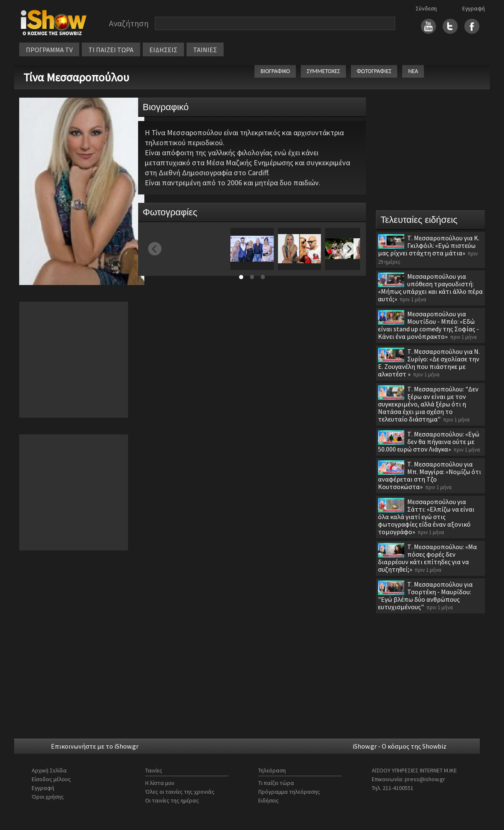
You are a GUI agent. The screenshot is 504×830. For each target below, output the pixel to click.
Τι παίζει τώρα (276, 783)
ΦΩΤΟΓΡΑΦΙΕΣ (374, 71)
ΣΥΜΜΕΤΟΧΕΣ (323, 71)
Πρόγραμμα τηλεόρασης (289, 792)
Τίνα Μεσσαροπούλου (76, 77)
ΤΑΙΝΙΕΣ (205, 50)
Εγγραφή (474, 8)
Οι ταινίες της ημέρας (172, 800)
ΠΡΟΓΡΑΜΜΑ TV (49, 50)
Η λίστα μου (160, 783)
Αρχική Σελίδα (49, 770)
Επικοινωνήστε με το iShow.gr (95, 746)
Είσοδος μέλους (51, 779)
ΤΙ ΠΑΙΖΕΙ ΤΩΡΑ (111, 50)
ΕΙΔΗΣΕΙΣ (163, 50)
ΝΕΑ (413, 71)
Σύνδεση (426, 8)
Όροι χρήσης (48, 797)
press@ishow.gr (425, 779)
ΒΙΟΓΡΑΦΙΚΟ (275, 71)
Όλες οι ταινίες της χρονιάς (180, 792)
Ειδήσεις (268, 800)
